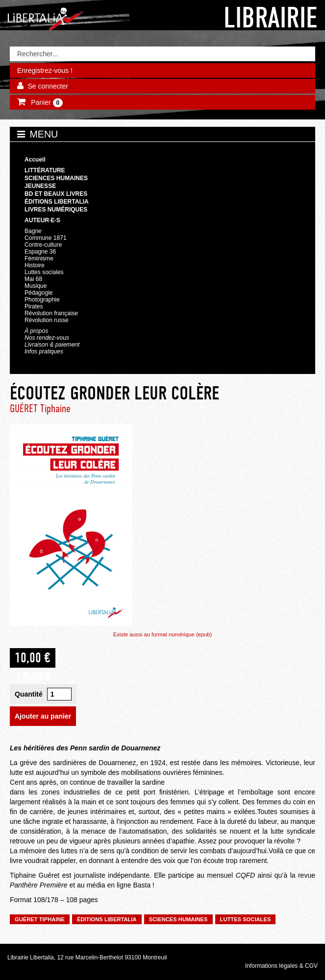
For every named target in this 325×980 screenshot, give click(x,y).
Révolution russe (47, 320)
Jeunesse (40, 186)
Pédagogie (39, 293)
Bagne (33, 231)
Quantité (29, 694)
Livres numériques (56, 210)
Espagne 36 (40, 252)
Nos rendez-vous (47, 338)
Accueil (35, 160)
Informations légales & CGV (281, 966)
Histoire (35, 265)
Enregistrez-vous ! (45, 70)
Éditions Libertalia (57, 202)
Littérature (45, 170)
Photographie (42, 300)
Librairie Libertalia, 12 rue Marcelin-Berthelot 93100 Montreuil (87, 957)
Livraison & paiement (52, 345)
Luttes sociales (44, 272)
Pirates (34, 306)
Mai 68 (33, 279)
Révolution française (51, 313)
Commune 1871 (46, 238)
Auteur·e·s (42, 220)
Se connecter (48, 86)
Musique (36, 286)
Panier (46, 103)
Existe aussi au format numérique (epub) (162, 634)
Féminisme (39, 258)
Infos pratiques (44, 351)
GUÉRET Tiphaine (40, 408)
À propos (36, 331)
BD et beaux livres (56, 194)
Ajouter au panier (43, 716)
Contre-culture (43, 245)
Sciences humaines (56, 178)
